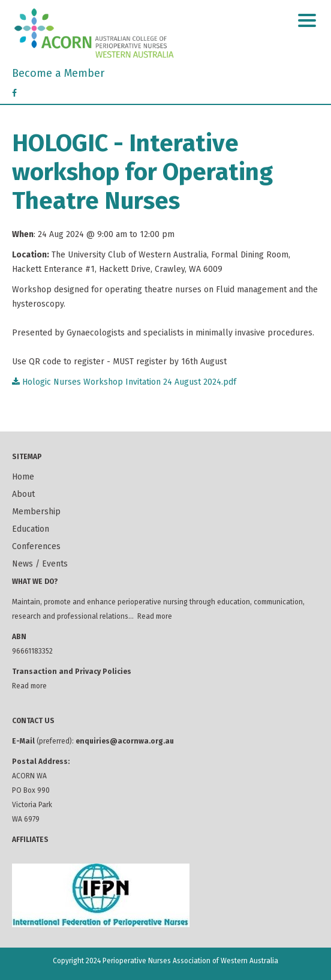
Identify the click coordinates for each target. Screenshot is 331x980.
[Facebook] (14, 93)
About (23, 494)
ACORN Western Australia (165, 33)
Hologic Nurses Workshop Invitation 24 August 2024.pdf (124, 382)
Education (31, 529)
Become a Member (58, 73)
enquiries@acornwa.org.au (125, 741)
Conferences (36, 546)
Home (23, 477)
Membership (36, 512)
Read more (155, 616)
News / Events (40, 564)
